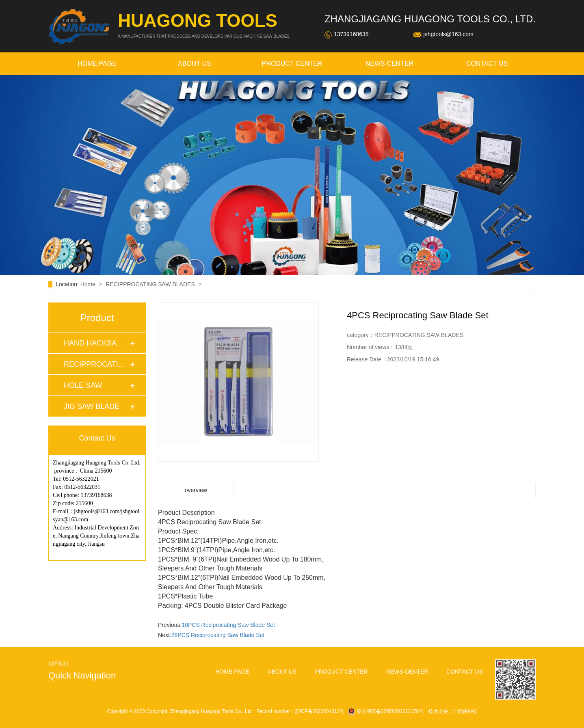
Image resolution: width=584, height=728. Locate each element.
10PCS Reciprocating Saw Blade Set (228, 625)
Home (89, 284)
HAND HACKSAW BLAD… (97, 343)
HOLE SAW (83, 385)
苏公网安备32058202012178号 (386, 711)
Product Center (292, 64)
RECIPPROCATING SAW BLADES (151, 284)
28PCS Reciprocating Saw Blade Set (218, 635)
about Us (195, 64)
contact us (487, 64)
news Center (389, 64)
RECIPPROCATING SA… (97, 364)
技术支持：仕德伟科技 (453, 711)
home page (97, 64)
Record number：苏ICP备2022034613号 (300, 711)
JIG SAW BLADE (92, 406)
